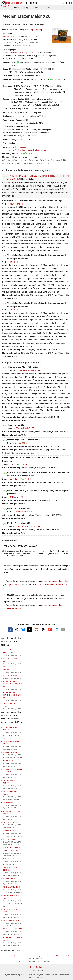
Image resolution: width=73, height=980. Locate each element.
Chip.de (18, 443)
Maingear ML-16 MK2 (10, 822)
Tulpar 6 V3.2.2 (8, 761)
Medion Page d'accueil (18, 147)
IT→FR (24, 464)
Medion (68, 956)
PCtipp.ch (20, 428)
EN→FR (37, 370)
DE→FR (31, 428)
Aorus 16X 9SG (8, 803)
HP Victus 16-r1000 (9, 878)
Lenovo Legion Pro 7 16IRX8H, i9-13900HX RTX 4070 (12, 684)
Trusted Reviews (23, 370)
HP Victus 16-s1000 (10, 752)
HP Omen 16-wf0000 (10, 839)
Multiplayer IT (16, 479)
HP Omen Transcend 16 (11, 675)
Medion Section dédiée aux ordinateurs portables (29, 150)
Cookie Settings (36, 967)
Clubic (12, 262)
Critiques (27, 8)
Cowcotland (15, 204)
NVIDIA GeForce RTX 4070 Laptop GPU (18, 53)
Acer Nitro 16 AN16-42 (10, 831)
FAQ (50, 8)
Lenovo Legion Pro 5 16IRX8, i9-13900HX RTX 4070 (11, 695)
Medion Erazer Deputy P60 (12, 859)
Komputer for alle (22, 512)
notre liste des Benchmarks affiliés (52, 584)
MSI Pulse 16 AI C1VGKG (11, 920)
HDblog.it (14, 464)
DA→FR (36, 512)
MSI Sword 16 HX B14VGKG (12, 929)
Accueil (16, 8)
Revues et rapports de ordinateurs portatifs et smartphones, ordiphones (28, 956)
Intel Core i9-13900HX (11, 37)
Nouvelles (40, 8)
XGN (11, 497)
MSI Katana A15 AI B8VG (11, 887)
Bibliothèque (59, 956)
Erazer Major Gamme (33, 30)
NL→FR (20, 497)
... (70, 8)
